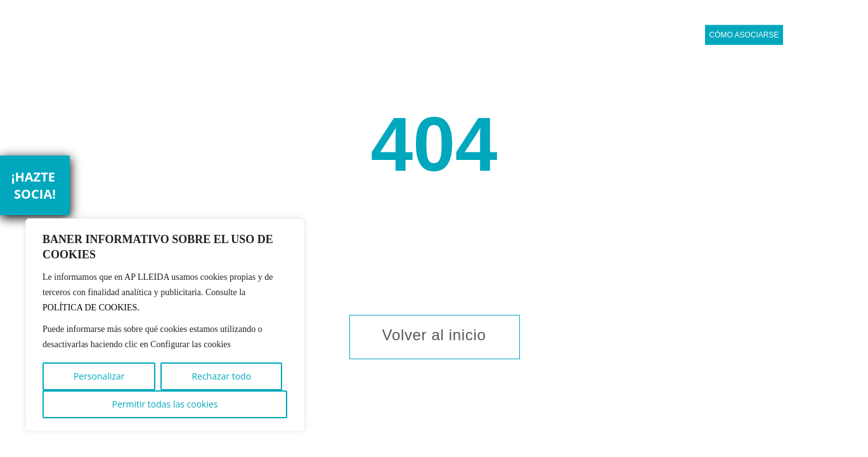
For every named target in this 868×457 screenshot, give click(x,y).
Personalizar (99, 376)
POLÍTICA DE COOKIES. (91, 308)
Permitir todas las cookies (165, 404)
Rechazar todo (221, 376)
